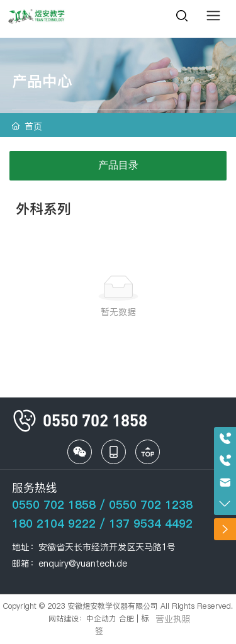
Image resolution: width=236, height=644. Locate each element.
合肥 (126, 619)
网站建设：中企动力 (82, 619)
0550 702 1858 (54, 505)
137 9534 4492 (151, 524)
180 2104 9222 (54, 524)
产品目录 (118, 165)
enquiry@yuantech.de (83, 563)
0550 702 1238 (151, 505)
